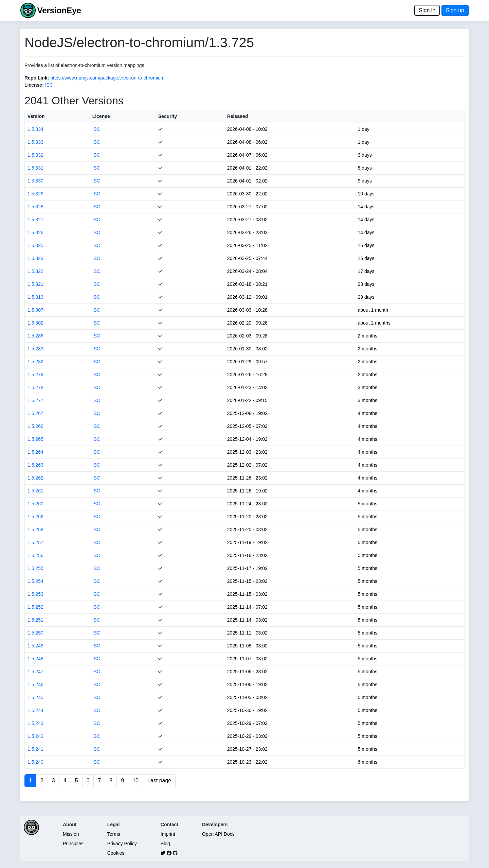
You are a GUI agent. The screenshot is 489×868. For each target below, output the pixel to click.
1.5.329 (35, 194)
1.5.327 (35, 220)
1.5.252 (35, 607)
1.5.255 (35, 568)
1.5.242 (35, 736)
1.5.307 (35, 310)
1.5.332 (35, 155)
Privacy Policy (122, 844)
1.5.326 (35, 232)
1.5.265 (35, 439)
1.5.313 (35, 297)
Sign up (455, 10)
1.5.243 (35, 723)
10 (135, 780)
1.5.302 (35, 323)
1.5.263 (35, 465)
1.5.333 (35, 142)
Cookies (116, 853)
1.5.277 (35, 400)
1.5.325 (35, 245)
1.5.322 (35, 271)
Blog (165, 844)
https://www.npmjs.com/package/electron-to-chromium (107, 78)
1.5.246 (35, 684)
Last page (159, 780)
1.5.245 (35, 697)
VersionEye (59, 10)
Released (238, 116)
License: (34, 85)
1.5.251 (35, 620)
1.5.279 (35, 375)
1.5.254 (35, 581)
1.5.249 (35, 646)
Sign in (427, 10)
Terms (114, 834)
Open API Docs (218, 834)
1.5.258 (35, 530)
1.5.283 (35, 349)
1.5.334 (35, 129)
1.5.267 (35, 413)
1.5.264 (35, 452)
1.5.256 (35, 555)
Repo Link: (37, 78)
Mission (71, 834)
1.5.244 (35, 710)
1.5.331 (35, 168)
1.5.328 (35, 207)
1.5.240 (35, 762)
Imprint (168, 834)
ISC (49, 85)
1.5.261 (35, 491)
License (101, 116)
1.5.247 (35, 672)
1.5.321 (35, 284)
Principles (73, 844)
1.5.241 (35, 749)
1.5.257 (35, 542)
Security (168, 116)
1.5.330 (35, 181)
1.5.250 (35, 633)
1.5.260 (35, 504)
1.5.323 (35, 258)
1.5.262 (35, 478)
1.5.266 (35, 426)
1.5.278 (35, 387)
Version (36, 116)
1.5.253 (35, 594)
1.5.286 (35, 336)
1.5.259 (35, 517)
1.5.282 (35, 362)
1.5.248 (35, 659)
